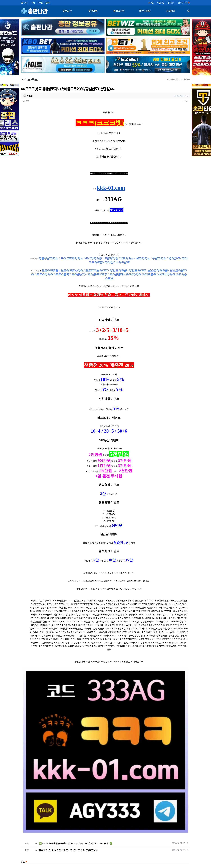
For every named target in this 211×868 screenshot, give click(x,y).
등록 (183, 814)
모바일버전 (186, 867)
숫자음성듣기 (112, 831)
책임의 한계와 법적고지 (79, 867)
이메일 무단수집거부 (59, 867)
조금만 (28, 96)
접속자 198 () (184, 3)
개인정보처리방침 (41, 867)
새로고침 (118, 831)
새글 (33, 3)
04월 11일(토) (44, 3)
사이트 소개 (26, 867)
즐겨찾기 (25, 3)
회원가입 (161, 3)
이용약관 (154, 867)
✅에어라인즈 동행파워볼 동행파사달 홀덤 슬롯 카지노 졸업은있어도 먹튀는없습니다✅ (76, 763)
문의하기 (174, 867)
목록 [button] (185, 101)
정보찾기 (171, 3)
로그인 (151, 3)
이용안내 (164, 867)
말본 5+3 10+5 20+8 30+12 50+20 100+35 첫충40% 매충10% (68, 770)
